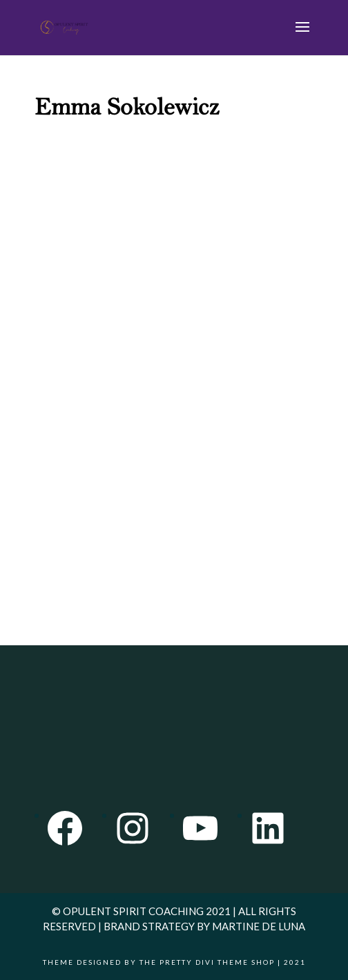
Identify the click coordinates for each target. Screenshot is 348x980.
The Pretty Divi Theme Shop (207, 962)
